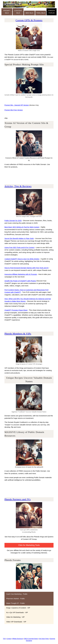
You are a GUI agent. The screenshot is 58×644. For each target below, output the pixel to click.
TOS (4, 639)
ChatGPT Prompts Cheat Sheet (16, 310)
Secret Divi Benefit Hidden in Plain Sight (19, 238)
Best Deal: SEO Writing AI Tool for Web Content (22, 227)
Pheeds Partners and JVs (18, 499)
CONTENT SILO (18, 12)
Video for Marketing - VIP (15, 617)
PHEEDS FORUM (52, 12)
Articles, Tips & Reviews (18, 186)
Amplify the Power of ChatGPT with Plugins (20, 281)
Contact (9, 639)
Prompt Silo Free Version (14, 110)
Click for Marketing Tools (29, 545)
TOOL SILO (41, 13)
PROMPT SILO (7, 12)
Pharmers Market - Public (15, 599)
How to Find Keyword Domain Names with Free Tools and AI (26, 268)
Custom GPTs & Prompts (29, 20)
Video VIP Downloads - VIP (16, 622)
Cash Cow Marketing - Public (17, 594)
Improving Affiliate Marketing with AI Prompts (21, 274)
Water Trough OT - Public (15, 603)
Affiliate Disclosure (18, 639)
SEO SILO (29, 13)
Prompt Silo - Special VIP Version (17, 105)
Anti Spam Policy (44, 639)
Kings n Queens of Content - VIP (18, 608)
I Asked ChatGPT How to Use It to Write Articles (22, 259)
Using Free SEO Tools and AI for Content (19, 247)
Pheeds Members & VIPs (18, 334)
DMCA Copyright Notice (31, 639)
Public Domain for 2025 (13, 221)
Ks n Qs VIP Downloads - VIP (17, 612)
